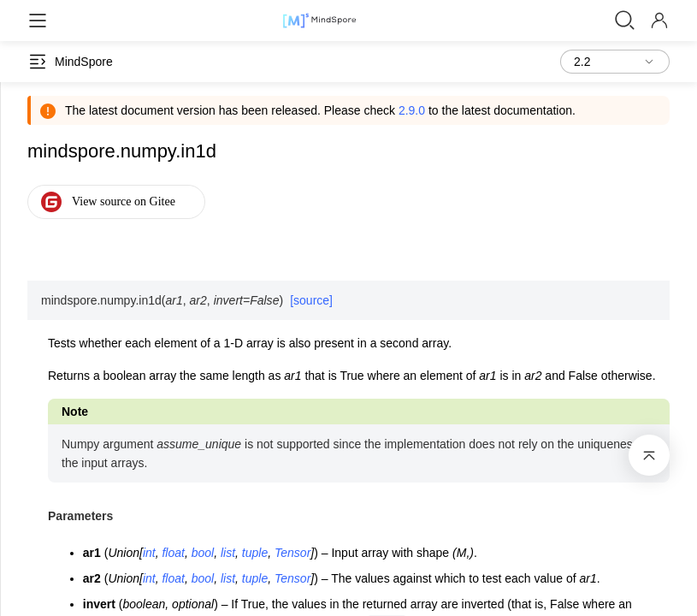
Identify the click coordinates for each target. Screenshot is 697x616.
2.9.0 (412, 110)
